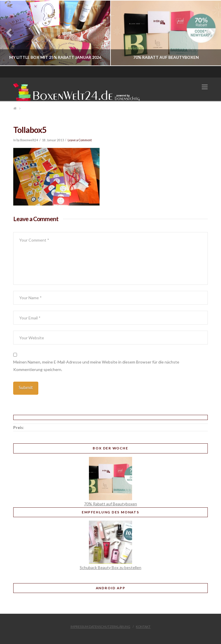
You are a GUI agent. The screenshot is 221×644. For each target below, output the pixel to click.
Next (209, 33)
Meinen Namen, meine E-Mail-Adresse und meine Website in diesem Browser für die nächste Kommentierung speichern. (96, 366)
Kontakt (143, 627)
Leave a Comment (80, 140)
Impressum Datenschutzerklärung (100, 627)
